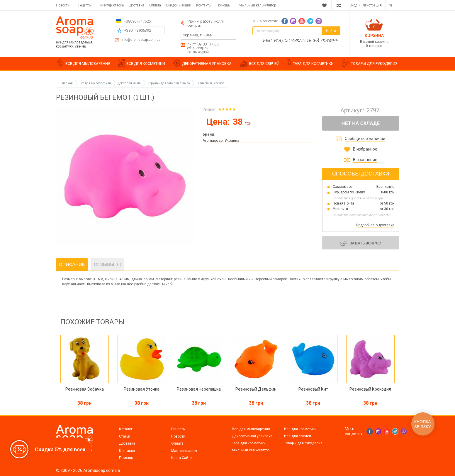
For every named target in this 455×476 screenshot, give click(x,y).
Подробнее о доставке (375, 225)
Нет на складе (361, 123)
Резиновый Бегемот (210, 83)
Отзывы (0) (108, 264)
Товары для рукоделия (303, 443)
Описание (72, 264)
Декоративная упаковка (252, 436)
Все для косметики (300, 429)
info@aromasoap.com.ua (141, 40)
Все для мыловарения (251, 429)
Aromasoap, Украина (221, 140)
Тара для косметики (249, 443)
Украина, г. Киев (197, 35)
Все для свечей (298, 436)
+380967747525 (137, 21)
